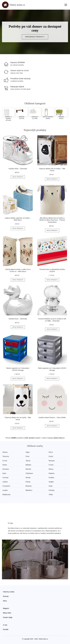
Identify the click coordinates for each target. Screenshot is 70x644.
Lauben (5, 490)
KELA (51, 452)
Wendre (28, 469)
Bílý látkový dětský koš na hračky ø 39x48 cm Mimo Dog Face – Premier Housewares (52, 220)
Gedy (51, 486)
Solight (51, 482)
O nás (5, 625)
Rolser (5, 465)
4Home (5, 452)
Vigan (28, 452)
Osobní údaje (8, 617)
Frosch (51, 465)
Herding (52, 490)
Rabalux (52, 473)
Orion (28, 456)
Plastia (28, 482)
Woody (28, 478)
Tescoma (6, 456)
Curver (5, 461)
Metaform (29, 490)
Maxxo (51, 469)
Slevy (5, 601)
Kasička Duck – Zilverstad (18, 319)
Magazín (6, 608)
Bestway (29, 486)
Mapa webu (7, 613)
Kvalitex (52, 478)
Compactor (6, 486)
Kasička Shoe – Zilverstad (18, 169)
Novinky (6, 596)
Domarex (6, 469)
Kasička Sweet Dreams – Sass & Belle (52, 418)
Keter (4, 473)
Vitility (51, 495)
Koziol (51, 456)
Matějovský (6, 495)
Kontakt (6, 629)
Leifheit (5, 482)
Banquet (52, 461)
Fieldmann (29, 473)
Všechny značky (9, 592)
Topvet (28, 461)
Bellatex (28, 465)
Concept (5, 478)
